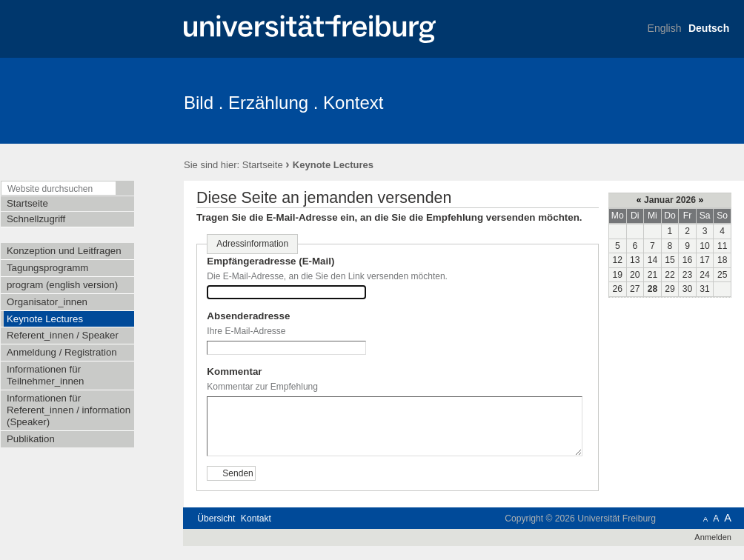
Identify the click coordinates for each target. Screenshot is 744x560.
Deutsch (709, 28)
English (665, 28)
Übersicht (216, 519)
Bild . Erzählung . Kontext (283, 103)
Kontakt (256, 519)
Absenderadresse (248, 316)
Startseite (263, 165)
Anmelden (713, 537)
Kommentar (234, 371)
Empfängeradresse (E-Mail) (270, 261)
